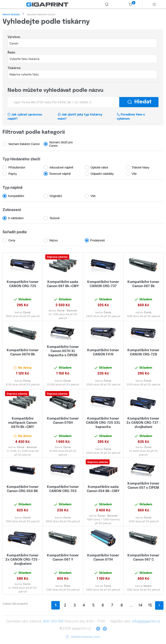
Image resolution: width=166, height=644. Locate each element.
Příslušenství (17, 168)
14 (140, 606)
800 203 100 (53, 622)
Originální (56, 196)
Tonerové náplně (60, 174)
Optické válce (99, 168)
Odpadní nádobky (102, 174)
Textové (54, 219)
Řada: (12, 53)
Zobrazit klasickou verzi (83, 637)
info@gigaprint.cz (146, 622)
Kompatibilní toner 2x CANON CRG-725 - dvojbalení (23, 560)
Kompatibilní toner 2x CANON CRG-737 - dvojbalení (143, 423)
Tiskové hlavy (140, 168)
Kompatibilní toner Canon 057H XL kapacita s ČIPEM (63, 352)
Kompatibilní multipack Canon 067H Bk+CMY (23, 423)
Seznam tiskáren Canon (24, 144)
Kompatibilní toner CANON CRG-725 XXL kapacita (103, 423)
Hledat (140, 102)
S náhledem (16, 219)
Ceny (12, 241)
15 (150, 606)
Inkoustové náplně (61, 168)
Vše (134, 174)
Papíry (13, 174)
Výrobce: (14, 37)
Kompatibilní (16, 196)
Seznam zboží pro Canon (61, 144)
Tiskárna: (14, 68)
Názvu (54, 241)
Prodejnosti (97, 241)
